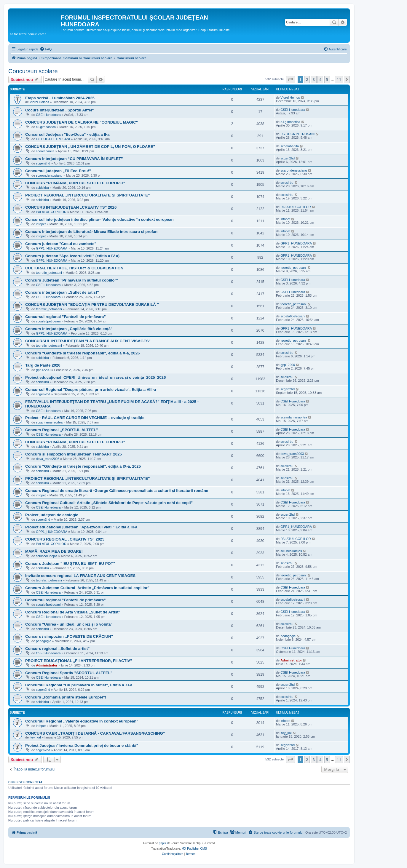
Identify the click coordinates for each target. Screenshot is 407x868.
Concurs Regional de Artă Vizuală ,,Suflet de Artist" (73, 612)
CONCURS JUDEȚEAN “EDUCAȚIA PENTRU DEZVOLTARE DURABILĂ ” (92, 304)
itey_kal (35, 737)
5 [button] (327, 79)
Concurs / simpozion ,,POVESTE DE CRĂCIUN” (69, 636)
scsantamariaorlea (49, 422)
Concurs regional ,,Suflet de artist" (57, 649)
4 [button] (320, 79)
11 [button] (339, 79)
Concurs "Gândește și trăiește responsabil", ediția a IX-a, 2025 (83, 466)
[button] (291, 79)
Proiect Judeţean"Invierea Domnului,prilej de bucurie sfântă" (82, 745)
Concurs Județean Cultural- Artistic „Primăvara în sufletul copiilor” (87, 588)
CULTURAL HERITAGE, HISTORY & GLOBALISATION (74, 268)
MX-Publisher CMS (194, 849)
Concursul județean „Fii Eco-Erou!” (58, 171)
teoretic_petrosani (49, 273)
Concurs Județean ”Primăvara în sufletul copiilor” (72, 280)
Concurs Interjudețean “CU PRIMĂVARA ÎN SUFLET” (74, 159)
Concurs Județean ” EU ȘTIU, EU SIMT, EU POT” (70, 564)
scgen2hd (43, 163)
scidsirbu (42, 188)
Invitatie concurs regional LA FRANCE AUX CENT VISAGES (80, 576)
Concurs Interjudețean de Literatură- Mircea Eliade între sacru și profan (91, 232)
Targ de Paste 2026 (43, 365)
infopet (41, 224)
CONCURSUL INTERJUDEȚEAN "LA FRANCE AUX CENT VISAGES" (88, 341)
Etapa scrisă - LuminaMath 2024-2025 (60, 98)
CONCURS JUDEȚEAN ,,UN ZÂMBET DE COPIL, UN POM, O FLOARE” (90, 147)
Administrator (47, 665)
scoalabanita (45, 151)
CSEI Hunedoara (48, 115)
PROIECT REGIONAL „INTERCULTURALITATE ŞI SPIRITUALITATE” (88, 195)
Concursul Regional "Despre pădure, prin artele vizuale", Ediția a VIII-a (91, 390)
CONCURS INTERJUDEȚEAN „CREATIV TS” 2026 (71, 207)
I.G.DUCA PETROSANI (53, 139)
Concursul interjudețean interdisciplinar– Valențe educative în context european (99, 219)
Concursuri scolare (33, 71)
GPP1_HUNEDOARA (52, 248)
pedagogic (43, 641)
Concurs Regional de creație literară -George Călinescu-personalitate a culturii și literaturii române (117, 491)
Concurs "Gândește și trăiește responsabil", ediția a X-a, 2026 (82, 353)
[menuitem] (46, 49)
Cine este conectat (25, 782)
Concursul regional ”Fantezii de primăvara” (66, 317)
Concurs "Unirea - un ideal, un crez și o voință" (69, 624)
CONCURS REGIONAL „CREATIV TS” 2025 (65, 539)
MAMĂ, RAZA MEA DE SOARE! (54, 551)
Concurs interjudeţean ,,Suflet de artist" (62, 292)
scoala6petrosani (48, 321)
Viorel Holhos (39, 102)
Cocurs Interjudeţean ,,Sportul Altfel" (59, 110)
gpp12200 (43, 370)
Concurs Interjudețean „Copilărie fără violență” (69, 329)
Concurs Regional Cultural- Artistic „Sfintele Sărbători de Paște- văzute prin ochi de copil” (109, 503)
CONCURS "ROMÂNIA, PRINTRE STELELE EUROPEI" (75, 183)
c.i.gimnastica (46, 127)
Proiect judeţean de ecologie (52, 515)
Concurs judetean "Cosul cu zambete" (61, 244)
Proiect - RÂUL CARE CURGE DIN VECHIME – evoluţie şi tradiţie (85, 418)
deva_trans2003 (48, 459)
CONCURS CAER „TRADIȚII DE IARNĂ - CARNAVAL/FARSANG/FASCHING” (95, 733)
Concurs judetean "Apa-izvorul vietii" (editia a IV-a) (72, 256)
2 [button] (307, 79)
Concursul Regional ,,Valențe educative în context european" (82, 721)
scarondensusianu (49, 175)
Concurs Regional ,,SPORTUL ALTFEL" (62, 430)
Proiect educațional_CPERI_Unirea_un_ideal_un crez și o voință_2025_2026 (95, 377)
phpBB (163, 843)
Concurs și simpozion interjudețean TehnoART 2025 (74, 454)
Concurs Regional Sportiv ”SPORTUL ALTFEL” (69, 673)
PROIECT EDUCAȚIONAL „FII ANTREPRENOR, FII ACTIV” (79, 661)
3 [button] (314, 79)
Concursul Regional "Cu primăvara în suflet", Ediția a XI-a (79, 685)
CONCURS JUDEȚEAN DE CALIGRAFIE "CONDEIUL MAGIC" (82, 122)
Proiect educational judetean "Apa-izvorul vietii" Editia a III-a (81, 527)
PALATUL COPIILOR (51, 212)
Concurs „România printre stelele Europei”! (66, 697)
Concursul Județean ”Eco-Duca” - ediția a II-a (67, 134)
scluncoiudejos (47, 556)
